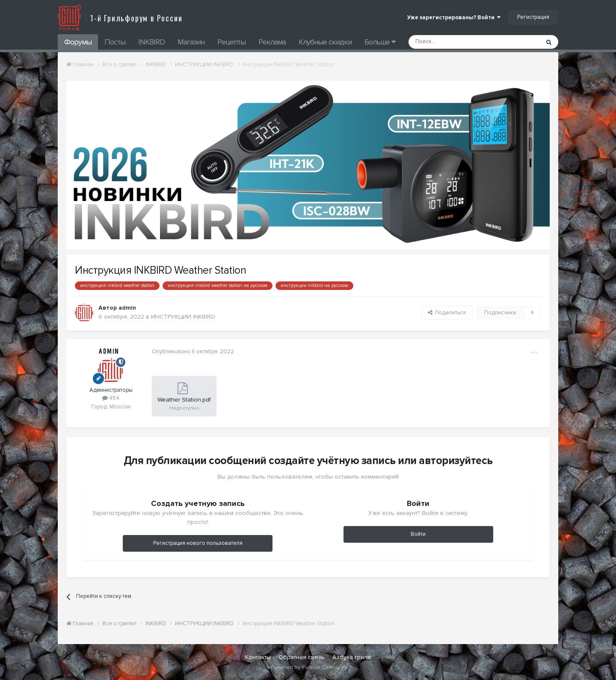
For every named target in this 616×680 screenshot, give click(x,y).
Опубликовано (193, 352)
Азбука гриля (352, 657)
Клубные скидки (325, 42)
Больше (380, 42)
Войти (418, 534)
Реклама (272, 42)
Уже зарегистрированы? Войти (454, 18)
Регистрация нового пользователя (198, 543)
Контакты (258, 657)
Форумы (78, 42)
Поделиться (447, 313)
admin (127, 308)
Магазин (191, 42)
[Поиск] (455, 42)
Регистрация (533, 17)
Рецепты (231, 42)
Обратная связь (302, 657)
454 (111, 398)
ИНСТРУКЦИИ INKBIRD (183, 317)
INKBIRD (151, 42)
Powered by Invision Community (309, 667)
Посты (115, 42)
